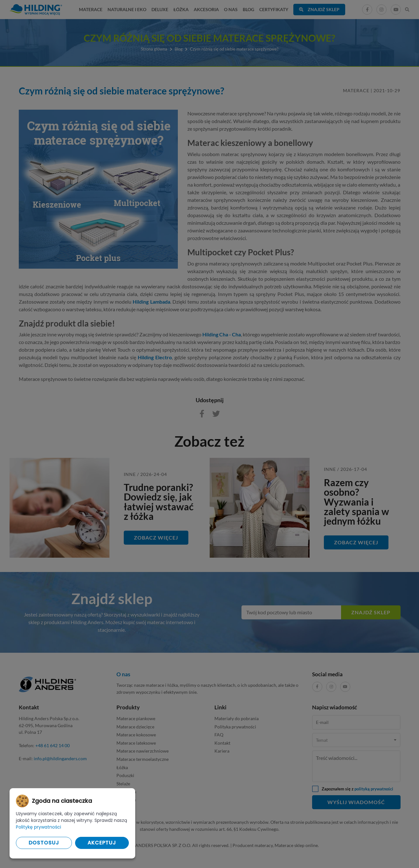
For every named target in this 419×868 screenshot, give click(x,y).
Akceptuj (102, 843)
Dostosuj (44, 843)
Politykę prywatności (38, 827)
